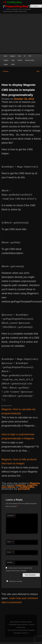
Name (10, 542)
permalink (24, 489)
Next (39, 71)
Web (19, 56)
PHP (30, 56)
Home (5, 56)
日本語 (13, 64)
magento (20, 485)
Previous (5, 71)
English (6, 64)
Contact (20, 60)
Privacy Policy (23, 630)
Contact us (25, 633)
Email (10, 552)
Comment (11, 516)
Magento (13, 56)
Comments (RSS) (26, 622)
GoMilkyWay (27, 487)
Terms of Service (13, 630)
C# (25, 56)
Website (10, 562)
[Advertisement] (20, 33)
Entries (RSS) (14, 622)
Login (13, 60)
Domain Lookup (30, 60)
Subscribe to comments (15, 581)
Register (6, 60)
